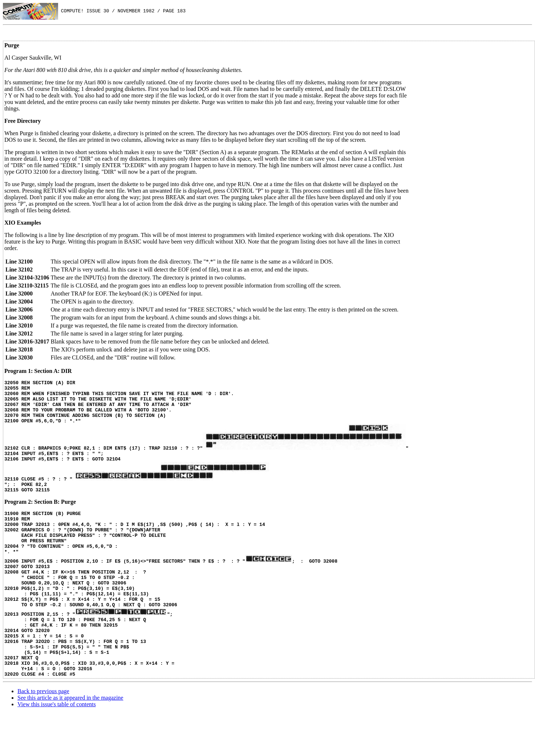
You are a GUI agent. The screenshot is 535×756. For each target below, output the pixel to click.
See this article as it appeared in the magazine (70, 740)
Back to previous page (43, 734)
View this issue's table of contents (57, 747)
